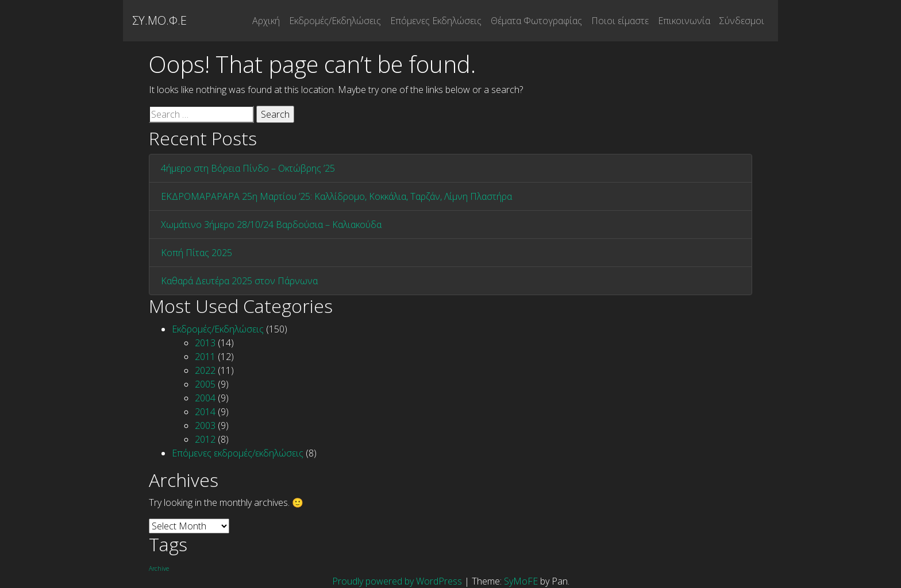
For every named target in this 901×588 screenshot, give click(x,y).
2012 (205, 439)
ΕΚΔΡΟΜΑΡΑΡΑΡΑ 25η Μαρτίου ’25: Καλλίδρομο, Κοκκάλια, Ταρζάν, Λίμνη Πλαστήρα (336, 196)
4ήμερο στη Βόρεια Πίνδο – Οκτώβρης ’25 (248, 168)
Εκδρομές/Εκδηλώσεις (335, 21)
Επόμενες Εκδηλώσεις (436, 21)
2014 (205, 412)
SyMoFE (521, 581)
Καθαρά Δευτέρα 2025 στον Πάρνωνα (239, 281)
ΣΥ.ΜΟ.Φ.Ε (159, 20)
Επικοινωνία (684, 21)
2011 (205, 357)
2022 (205, 370)
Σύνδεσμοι (742, 21)
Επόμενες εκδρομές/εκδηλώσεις (238, 453)
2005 (205, 384)
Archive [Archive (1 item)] (159, 568)
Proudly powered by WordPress (398, 581)
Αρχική (266, 21)
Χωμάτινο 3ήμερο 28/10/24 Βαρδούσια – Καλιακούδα (271, 225)
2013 (205, 343)
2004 (205, 398)
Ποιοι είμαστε (620, 21)
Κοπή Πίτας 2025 (197, 253)
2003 (205, 425)
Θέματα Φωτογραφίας (536, 21)
